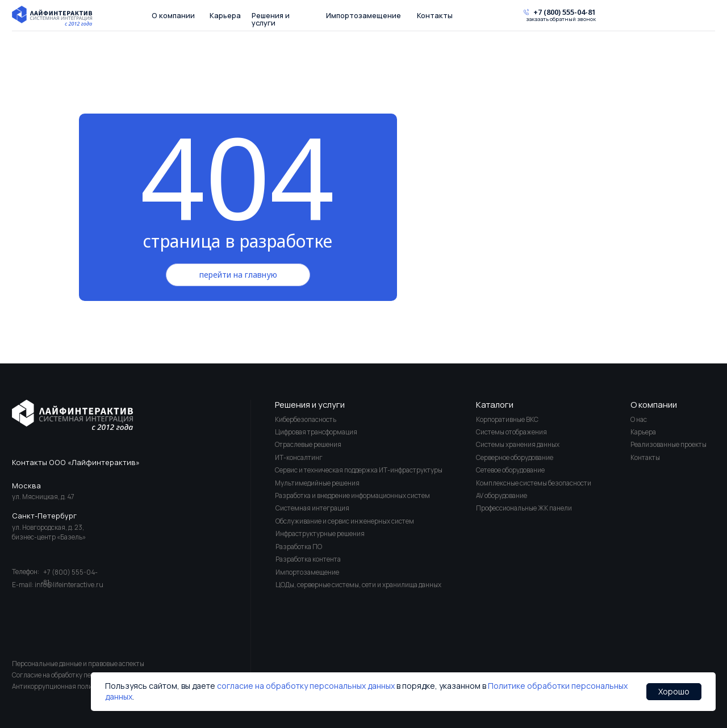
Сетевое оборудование (510, 470)
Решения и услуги (271, 19)
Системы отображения (511, 432)
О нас (639, 419)
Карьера (225, 16)
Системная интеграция (312, 508)
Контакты (435, 16)
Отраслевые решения (308, 444)
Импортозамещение (363, 16)
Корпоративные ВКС (507, 419)
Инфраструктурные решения (320, 534)
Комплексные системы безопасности (534, 483)
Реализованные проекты (668, 444)
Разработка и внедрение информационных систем (352, 495)
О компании (173, 16)
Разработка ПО (299, 547)
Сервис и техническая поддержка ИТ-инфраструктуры (359, 470)
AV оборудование (502, 495)
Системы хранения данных (518, 444)
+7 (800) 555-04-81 (565, 12)
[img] (72, 415)
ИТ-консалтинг (299, 457)
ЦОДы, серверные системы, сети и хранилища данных (358, 585)
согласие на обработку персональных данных (306, 686)
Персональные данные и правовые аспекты (78, 664)
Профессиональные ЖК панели (524, 508)
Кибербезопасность (306, 419)
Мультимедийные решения (317, 483)
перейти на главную (238, 275)
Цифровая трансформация (316, 432)
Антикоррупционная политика (59, 686)
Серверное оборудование (515, 457)
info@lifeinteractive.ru (69, 585)
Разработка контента (308, 559)
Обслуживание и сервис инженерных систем (345, 521)
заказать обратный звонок (561, 20)
